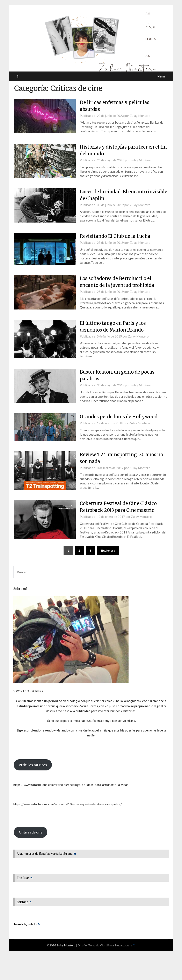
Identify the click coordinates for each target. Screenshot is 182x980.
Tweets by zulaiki (27, 924)
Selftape (24, 902)
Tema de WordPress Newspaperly (112, 945)
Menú (161, 76)
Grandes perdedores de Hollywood (119, 417)
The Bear (24, 878)
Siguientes (108, 550)
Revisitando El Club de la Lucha (115, 236)
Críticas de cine (31, 832)
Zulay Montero (140, 116)
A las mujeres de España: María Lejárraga (46, 853)
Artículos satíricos (33, 765)
